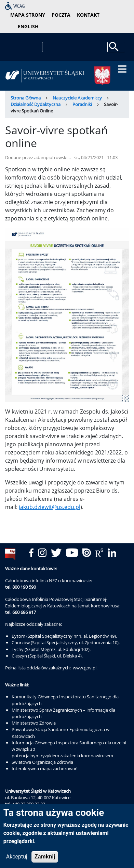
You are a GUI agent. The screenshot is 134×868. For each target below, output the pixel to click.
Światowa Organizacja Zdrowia (42, 762)
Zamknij (45, 859)
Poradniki (82, 104)
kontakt (88, 15)
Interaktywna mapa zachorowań (45, 769)
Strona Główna (26, 98)
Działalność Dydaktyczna (36, 104)
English (28, 26)
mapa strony (28, 15)
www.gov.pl (85, 668)
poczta (61, 15)
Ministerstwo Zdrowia (34, 723)
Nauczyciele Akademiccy (77, 98)
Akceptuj (17, 859)
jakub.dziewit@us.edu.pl (50, 507)
